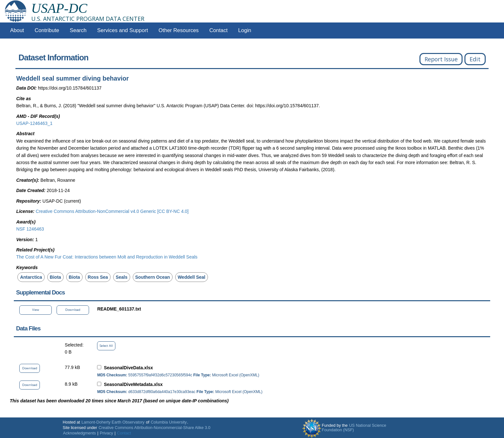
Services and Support (122, 30)
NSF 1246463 (30, 229)
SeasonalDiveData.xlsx (128, 368)
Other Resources (179, 30)
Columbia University (169, 422)
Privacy (107, 433)
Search (78, 30)
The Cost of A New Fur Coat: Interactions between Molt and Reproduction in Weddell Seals (107, 257)
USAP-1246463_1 (34, 123)
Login (245, 30)
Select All (106, 346)
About (17, 30)
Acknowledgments (79, 433)
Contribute (47, 30)
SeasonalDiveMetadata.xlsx (133, 384)
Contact (218, 30)
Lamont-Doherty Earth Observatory (113, 422)
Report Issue (441, 59)
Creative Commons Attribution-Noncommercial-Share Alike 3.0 (155, 428)
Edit (475, 59)
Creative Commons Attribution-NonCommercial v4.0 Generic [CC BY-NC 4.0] (112, 211)
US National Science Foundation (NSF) (354, 428)
